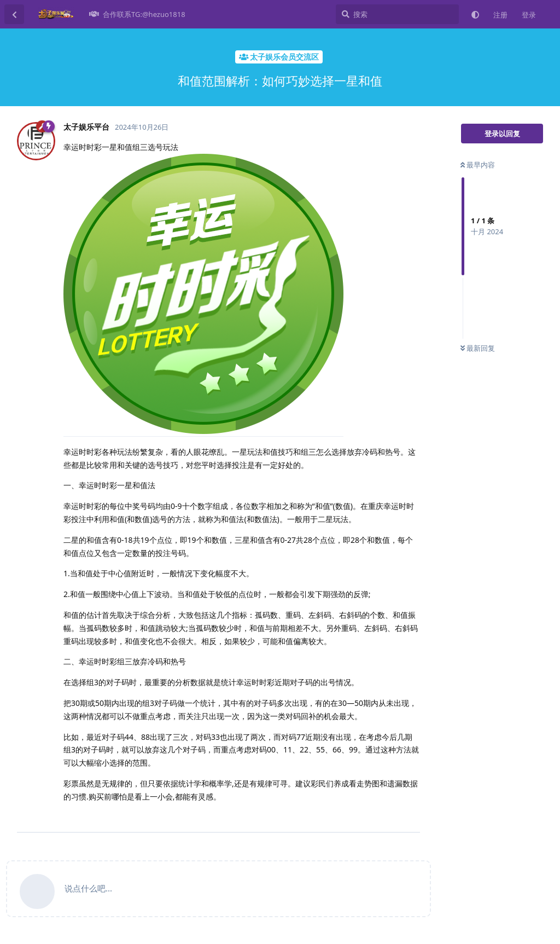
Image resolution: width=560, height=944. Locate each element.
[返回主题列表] (14, 14)
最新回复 (478, 348)
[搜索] (397, 14)
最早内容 (478, 165)
